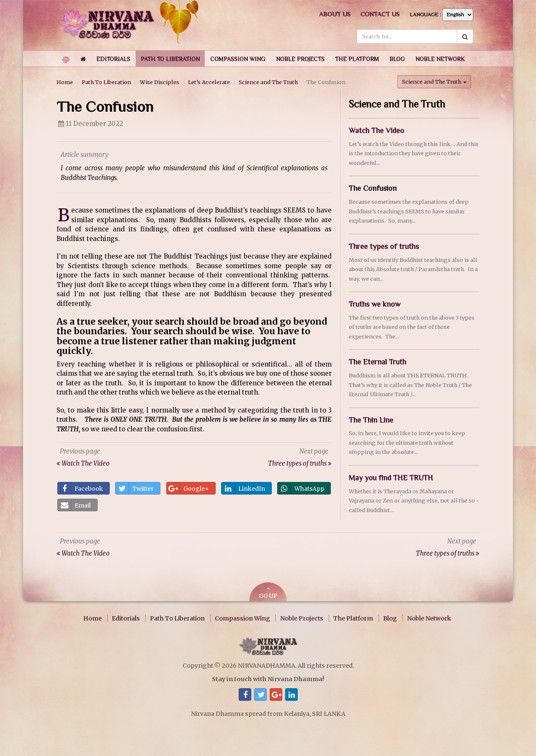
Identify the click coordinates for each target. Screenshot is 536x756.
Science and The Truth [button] (434, 82)
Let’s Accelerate (209, 82)
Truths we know (375, 304)
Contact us (380, 14)
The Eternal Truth (378, 362)
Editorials (126, 618)
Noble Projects (302, 618)
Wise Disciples (160, 82)
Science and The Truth (268, 82)
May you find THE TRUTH (391, 478)
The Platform (353, 618)
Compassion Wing (242, 618)
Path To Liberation (106, 82)
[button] (113, 59)
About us (335, 14)
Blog (390, 618)
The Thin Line (371, 420)
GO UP (268, 593)
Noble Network (429, 618)
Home (65, 82)
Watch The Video (376, 131)
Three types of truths (384, 246)
